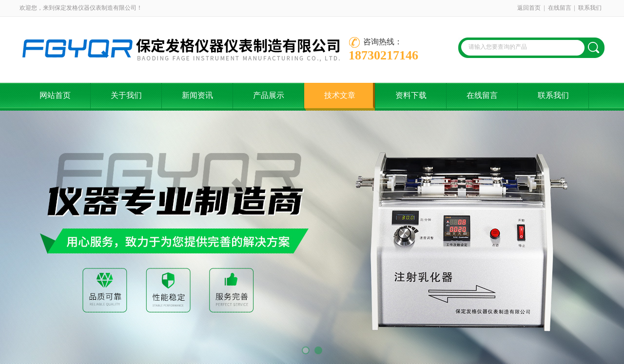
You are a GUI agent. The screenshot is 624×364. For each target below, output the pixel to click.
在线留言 (560, 8)
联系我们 (590, 8)
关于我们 (126, 95)
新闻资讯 (197, 95)
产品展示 (269, 95)
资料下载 (411, 95)
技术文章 (340, 95)
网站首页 (55, 95)
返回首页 (529, 8)
